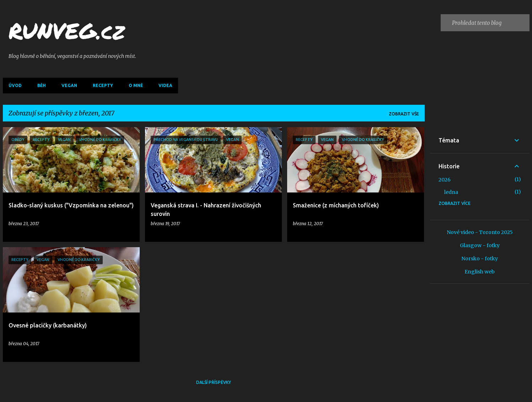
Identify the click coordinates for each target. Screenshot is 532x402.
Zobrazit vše (404, 114)
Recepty (103, 85)
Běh (42, 85)
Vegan (69, 85)
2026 (445, 180)
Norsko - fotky (480, 259)
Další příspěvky (214, 382)
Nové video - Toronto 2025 (480, 232)
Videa (165, 85)
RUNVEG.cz (67, 30)
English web (480, 272)
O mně (136, 85)
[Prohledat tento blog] (489, 23)
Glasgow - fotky (480, 245)
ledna (451, 192)
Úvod (15, 85)
